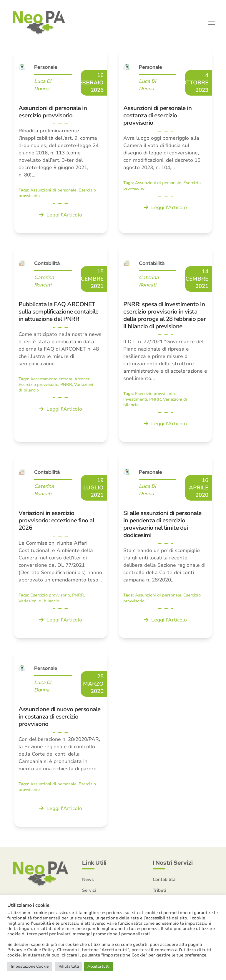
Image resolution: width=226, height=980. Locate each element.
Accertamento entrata (51, 380)
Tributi (159, 891)
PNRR (66, 386)
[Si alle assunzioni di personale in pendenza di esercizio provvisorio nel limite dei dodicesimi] (165, 547)
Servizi (89, 891)
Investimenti (135, 400)
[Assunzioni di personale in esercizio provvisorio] (61, 142)
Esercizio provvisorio (38, 386)
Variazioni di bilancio (39, 602)
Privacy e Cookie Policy (31, 950)
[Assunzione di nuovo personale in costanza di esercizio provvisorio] (61, 740)
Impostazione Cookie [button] (30, 966)
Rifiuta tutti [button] (69, 966)
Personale (46, 68)
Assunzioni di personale (53, 191)
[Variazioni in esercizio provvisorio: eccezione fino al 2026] (61, 547)
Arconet (82, 380)
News (88, 881)
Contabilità (47, 264)
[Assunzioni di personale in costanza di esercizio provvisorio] (165, 142)
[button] (212, 24)
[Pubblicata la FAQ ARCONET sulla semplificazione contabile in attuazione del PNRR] (61, 345)
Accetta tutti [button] (98, 966)
